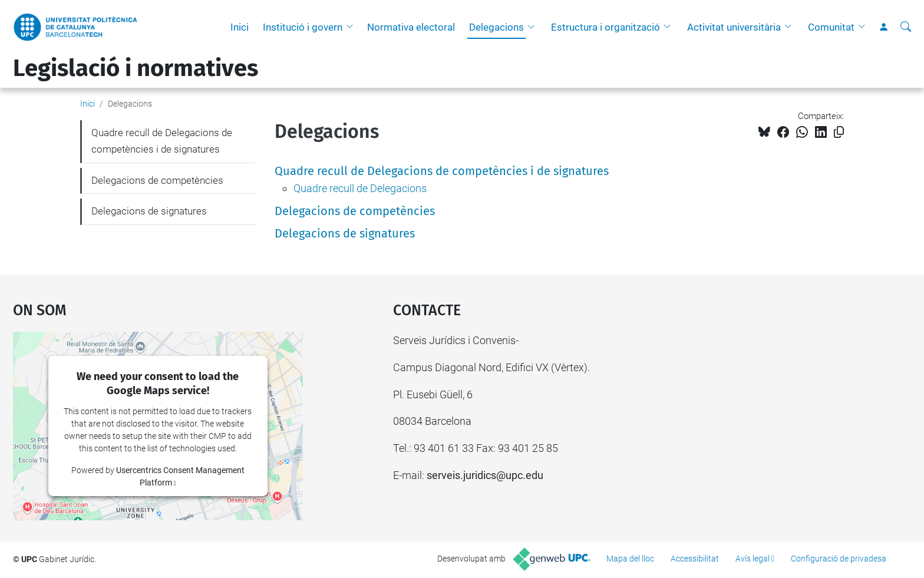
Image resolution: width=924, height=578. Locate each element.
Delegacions (496, 27)
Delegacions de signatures (345, 233)
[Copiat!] (839, 132)
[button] (352, 27)
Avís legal (753, 559)
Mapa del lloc (630, 559)
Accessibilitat (695, 559)
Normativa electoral (411, 27)
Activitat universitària (734, 27)
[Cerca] (906, 27)
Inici (240, 27)
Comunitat (831, 27)
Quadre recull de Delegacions (360, 188)
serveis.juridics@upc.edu (485, 475)
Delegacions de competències (355, 211)
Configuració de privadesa (839, 559)
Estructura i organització (605, 27)
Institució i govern (303, 27)
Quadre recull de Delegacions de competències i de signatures (442, 171)
